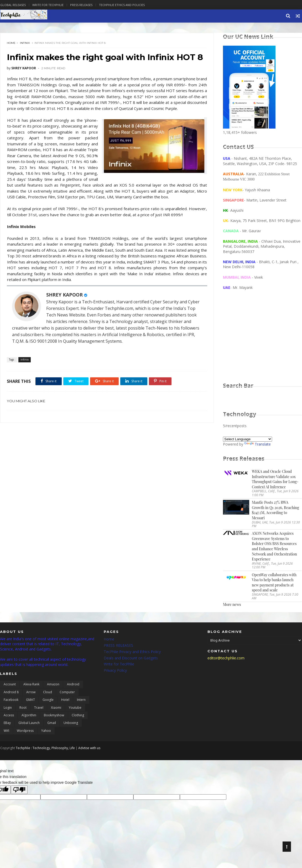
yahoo (46, 731)
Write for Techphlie (48, 5)
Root (23, 708)
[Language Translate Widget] (248, 439)
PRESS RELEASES (118, 646)
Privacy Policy (115, 671)
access (9, 716)
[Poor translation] (19, 790)
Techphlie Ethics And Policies (122, 5)
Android (73, 685)
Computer (67, 693)
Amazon (53, 685)
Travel (39, 708)
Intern (81, 700)
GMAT (30, 700)
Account (10, 685)
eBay (7, 723)
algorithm (29, 716)
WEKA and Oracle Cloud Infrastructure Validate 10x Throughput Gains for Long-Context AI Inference (275, 479)
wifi (6, 731)
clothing (78, 716)
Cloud (48, 693)
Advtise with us (89, 748)
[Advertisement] (263, 341)
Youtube (75, 708)
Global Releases (13, 5)
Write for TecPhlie (119, 665)
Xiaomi (56, 708)
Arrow (31, 693)
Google (48, 700)
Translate (258, 444)
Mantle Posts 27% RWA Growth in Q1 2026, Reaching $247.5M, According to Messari (276, 510)
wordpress (25, 731)
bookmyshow (54, 716)
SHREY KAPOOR (64, 311)
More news (232, 605)
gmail (52, 723)
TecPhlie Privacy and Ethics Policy (132, 652)
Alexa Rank (31, 685)
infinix (25, 43)
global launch (29, 723)
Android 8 (11, 693)
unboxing (71, 723)
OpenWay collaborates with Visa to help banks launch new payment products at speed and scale (274, 583)
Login (8, 708)
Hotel (65, 700)
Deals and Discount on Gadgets (131, 658)
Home (11, 43)
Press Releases (81, 5)
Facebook (11, 700)
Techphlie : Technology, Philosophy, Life (45, 748)
